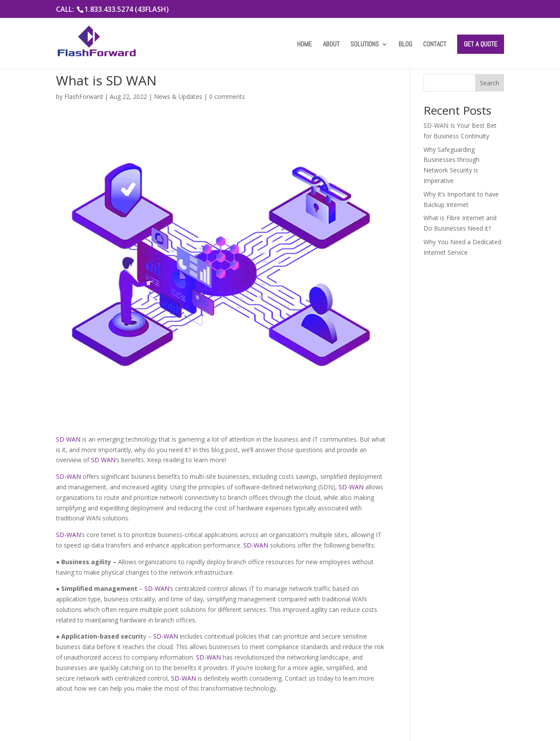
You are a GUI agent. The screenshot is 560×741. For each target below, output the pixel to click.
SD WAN (68, 439)
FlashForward (84, 97)
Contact (435, 45)
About (331, 45)
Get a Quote (481, 44)
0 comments (227, 97)
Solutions (365, 45)
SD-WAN (68, 476)
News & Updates (178, 97)
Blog (405, 45)
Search (490, 83)
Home (304, 45)
